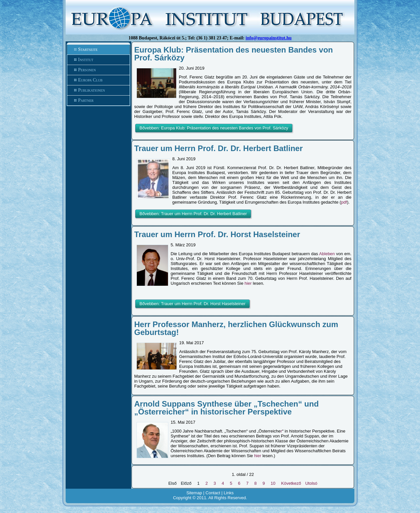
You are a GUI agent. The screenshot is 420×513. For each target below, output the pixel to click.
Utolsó (311, 483)
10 (273, 483)
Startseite (88, 49)
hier (248, 283)
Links (229, 493)
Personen (87, 70)
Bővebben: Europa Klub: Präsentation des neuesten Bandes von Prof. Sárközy (214, 128)
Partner (86, 100)
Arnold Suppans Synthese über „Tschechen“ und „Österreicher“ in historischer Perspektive (226, 408)
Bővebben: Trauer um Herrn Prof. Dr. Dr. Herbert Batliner (193, 214)
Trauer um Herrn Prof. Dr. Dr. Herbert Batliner (218, 148)
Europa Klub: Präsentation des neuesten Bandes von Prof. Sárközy (233, 54)
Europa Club (90, 80)
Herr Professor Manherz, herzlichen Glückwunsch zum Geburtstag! (236, 328)
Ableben (327, 254)
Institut (86, 60)
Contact (213, 493)
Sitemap (194, 493)
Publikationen (92, 90)
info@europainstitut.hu (269, 38)
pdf (344, 202)
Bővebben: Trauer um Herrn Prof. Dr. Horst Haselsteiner (192, 304)
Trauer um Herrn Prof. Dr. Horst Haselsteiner (217, 234)
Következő (291, 483)
